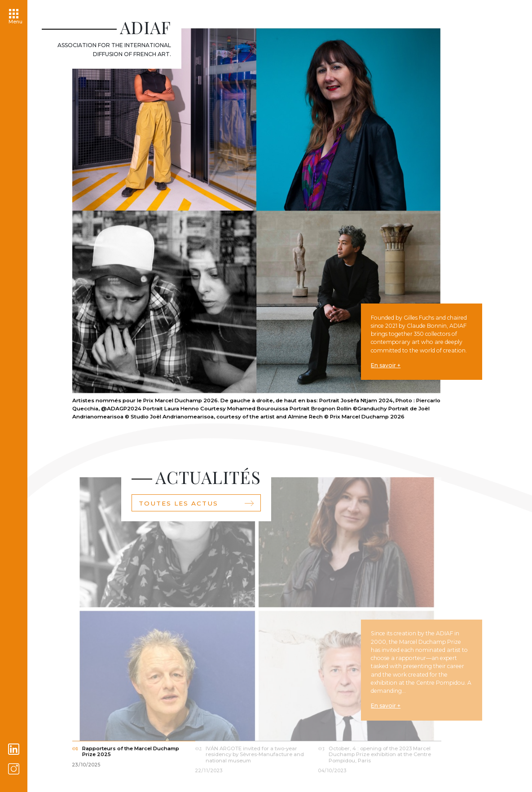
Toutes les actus (196, 512)
